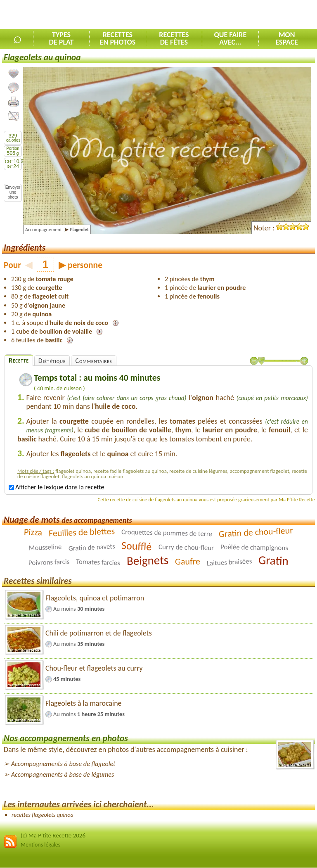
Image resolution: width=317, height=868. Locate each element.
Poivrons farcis (49, 562)
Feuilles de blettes (82, 532)
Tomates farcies (98, 562)
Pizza (33, 532)
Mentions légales (40, 845)
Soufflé (137, 546)
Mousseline (45, 548)
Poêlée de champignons (254, 547)
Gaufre (188, 561)
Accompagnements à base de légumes (63, 774)
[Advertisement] (220, 15)
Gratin (274, 561)
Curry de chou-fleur (186, 547)
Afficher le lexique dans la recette (56, 487)
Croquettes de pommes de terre (167, 533)
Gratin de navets (92, 548)
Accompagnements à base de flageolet (63, 764)
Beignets (147, 560)
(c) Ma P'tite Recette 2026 (53, 835)
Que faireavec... (230, 38)
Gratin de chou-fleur (256, 532)
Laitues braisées (229, 563)
